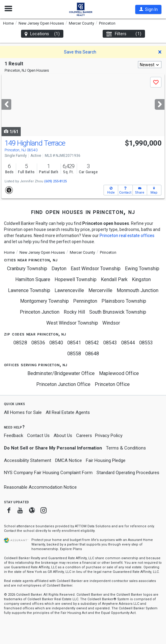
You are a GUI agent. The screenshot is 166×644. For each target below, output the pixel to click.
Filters (124, 34)
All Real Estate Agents (68, 412)
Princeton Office (112, 384)
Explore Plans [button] (71, 549)
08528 (20, 343)
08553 (146, 343)
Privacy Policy (109, 436)
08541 (74, 343)
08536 (38, 343)
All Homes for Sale (23, 412)
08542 (92, 343)
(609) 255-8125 (55, 181)
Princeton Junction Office (63, 384)
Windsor (111, 323)
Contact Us (38, 436)
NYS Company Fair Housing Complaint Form (48, 473)
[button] (148, 9)
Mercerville (100, 290)
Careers (84, 436)
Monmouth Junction (138, 290)
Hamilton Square (33, 279)
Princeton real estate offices (127, 236)
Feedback (14, 436)
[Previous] (6, 104)
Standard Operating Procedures (128, 473)
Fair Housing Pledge (106, 460)
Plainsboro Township (124, 301)
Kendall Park (114, 279)
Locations (42, 34)
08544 (128, 343)
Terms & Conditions (126, 448)
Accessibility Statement (28, 460)
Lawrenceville (69, 290)
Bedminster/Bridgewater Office (61, 373)
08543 (110, 343)
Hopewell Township (76, 279)
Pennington (85, 301)
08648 (92, 354)
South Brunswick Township (118, 312)
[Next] (160, 104)
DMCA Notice (69, 460)
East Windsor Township (96, 269)
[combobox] (150, 65)
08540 (56, 343)
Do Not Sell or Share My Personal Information (53, 448)
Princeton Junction (40, 312)
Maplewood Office (119, 373)
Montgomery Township (44, 301)
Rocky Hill (74, 312)
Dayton (59, 269)
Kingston (141, 279)
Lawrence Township (29, 290)
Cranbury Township (27, 269)
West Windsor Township (72, 323)
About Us (63, 436)
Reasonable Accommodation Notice (40, 487)
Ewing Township (142, 269)
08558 (74, 354)
